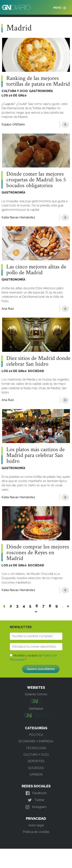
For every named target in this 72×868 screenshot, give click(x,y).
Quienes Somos (36, 694)
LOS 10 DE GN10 (14, 95)
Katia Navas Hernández (18, 217)
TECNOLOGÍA (36, 748)
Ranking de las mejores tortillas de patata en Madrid (38, 81)
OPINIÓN (36, 775)
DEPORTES (36, 761)
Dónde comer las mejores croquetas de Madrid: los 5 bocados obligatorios (36, 180)
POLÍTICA (36, 735)
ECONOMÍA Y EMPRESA (36, 741)
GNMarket (36, 709)
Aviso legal (36, 825)
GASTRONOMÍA (41, 91)
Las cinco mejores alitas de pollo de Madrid (36, 270)
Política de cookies (36, 832)
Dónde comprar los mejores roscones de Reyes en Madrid (38, 553)
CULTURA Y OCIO (15, 91)
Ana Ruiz (8, 309)
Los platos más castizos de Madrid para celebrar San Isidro (36, 455)
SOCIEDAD (36, 371)
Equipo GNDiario (13, 124)
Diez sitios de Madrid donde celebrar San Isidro (38, 361)
